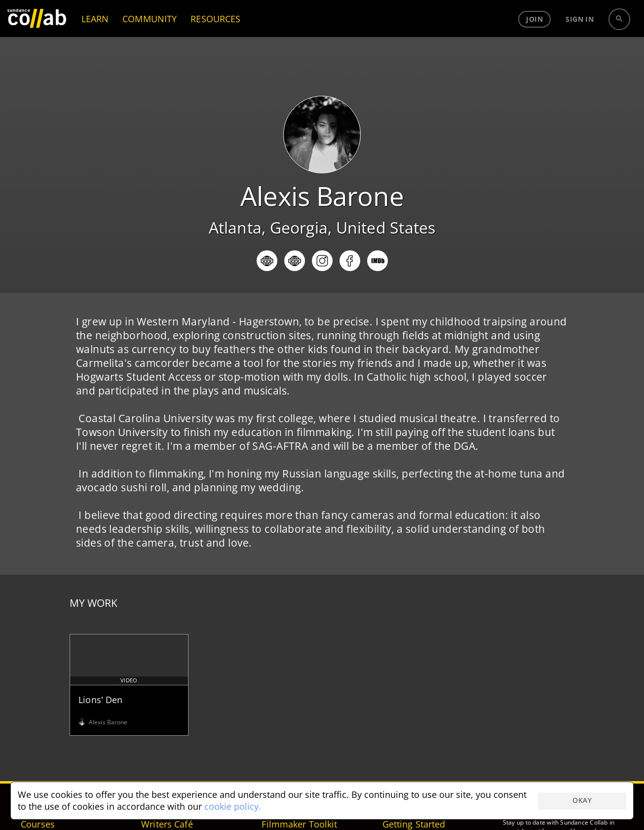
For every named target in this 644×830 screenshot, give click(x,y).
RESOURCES (215, 37)
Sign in (580, 37)
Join (534, 37)
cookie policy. (233, 806)
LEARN (95, 37)
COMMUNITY (150, 37)
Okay (582, 800)
